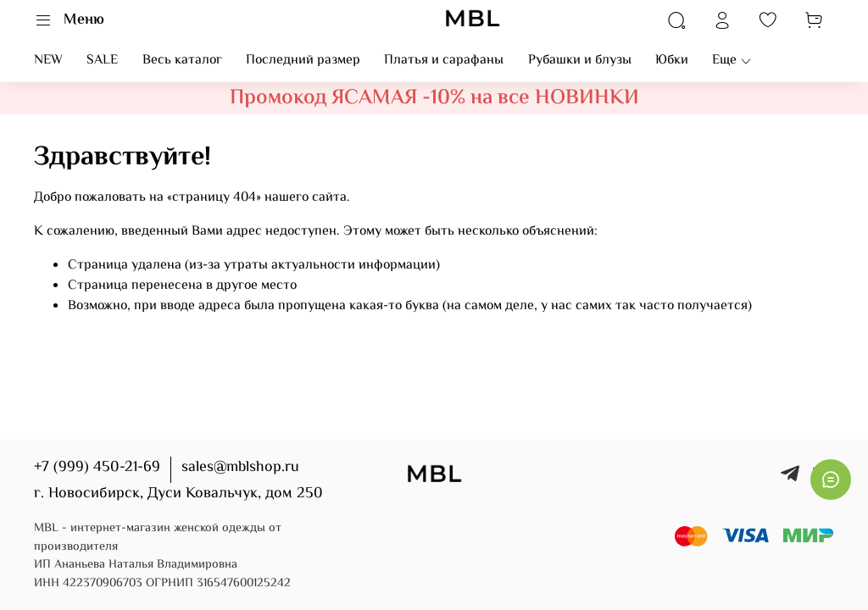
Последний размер (303, 61)
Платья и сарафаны (444, 61)
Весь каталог (182, 61)
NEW (48, 61)
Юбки (672, 61)
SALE (102, 61)
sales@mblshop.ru (240, 468)
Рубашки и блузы (580, 61)
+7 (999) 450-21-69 (97, 468)
